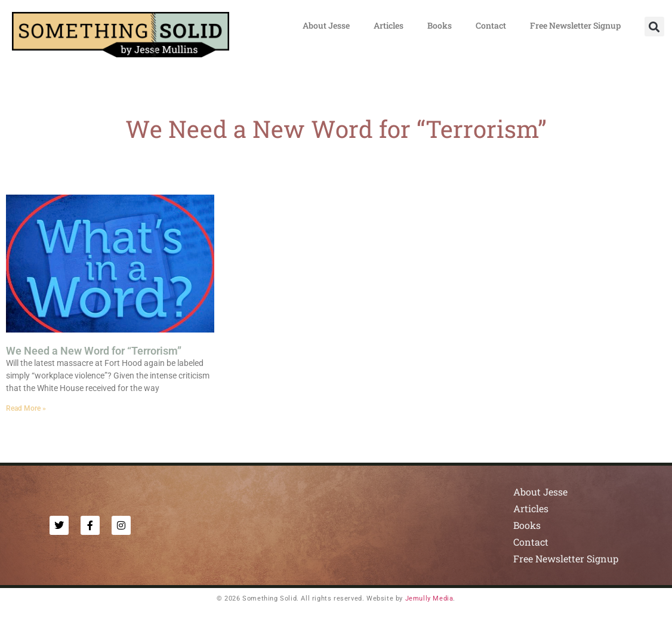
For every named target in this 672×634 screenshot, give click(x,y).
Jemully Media (429, 598)
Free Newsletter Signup (575, 25)
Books (440, 25)
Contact (491, 25)
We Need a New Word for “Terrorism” (94, 351)
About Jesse (326, 25)
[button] (654, 27)
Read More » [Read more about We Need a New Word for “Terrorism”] (26, 408)
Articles (389, 25)
